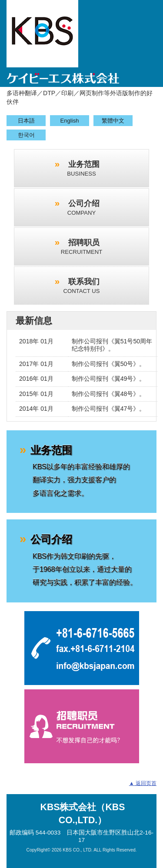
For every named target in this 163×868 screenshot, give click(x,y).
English (70, 121)
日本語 (26, 121)
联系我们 (81, 286)
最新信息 (34, 321)
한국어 (26, 135)
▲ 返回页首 (143, 783)
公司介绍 (83, 208)
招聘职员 (81, 247)
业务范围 (83, 168)
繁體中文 (113, 121)
